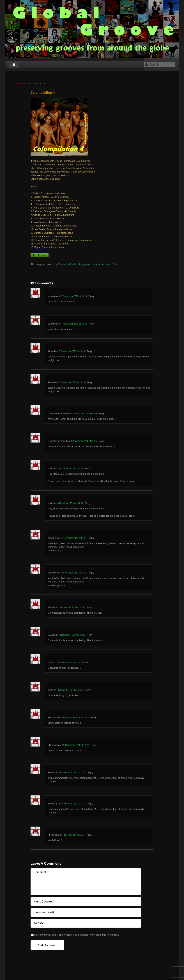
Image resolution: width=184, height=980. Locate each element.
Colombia (63, 265)
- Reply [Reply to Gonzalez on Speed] (101, 415)
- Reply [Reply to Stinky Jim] (93, 719)
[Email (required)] (86, 914)
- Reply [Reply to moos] (87, 664)
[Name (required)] (86, 903)
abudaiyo (52, 539)
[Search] (159, 65)
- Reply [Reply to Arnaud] (88, 353)
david (50, 470)
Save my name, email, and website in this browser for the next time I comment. (76, 936)
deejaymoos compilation (91, 265)
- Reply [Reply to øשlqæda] (90, 298)
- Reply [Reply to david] (87, 470)
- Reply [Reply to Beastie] (89, 609)
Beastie (51, 609)
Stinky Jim (53, 719)
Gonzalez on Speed (57, 415)
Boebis (51, 774)
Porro (115, 265)
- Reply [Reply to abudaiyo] (90, 539)
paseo (108, 265)
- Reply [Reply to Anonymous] (88, 836)
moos (50, 664)
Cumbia (73, 265)
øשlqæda (52, 298)
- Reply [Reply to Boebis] (89, 774)
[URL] (86, 924)
